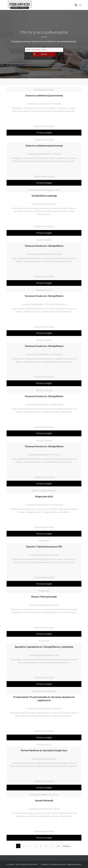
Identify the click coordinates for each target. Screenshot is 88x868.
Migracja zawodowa (74, 864)
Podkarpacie (45, 864)
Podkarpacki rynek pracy (59, 864)
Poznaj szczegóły (44, 133)
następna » (67, 846)
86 (58, 846)
